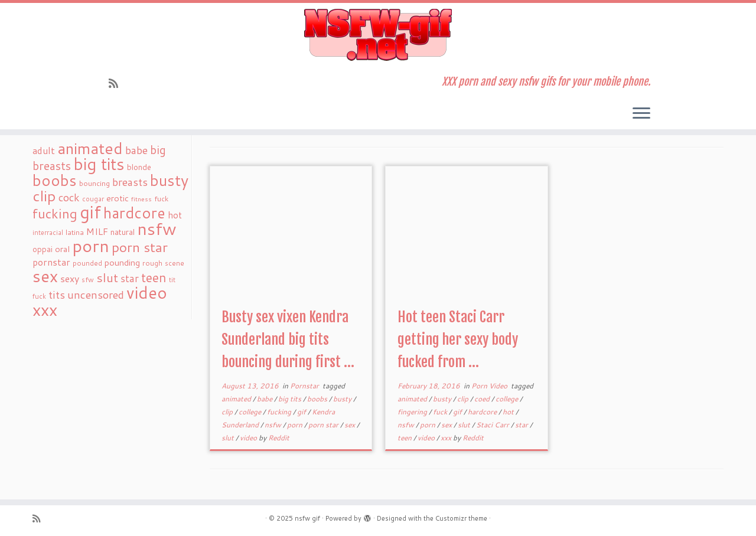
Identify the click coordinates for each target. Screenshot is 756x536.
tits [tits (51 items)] (57, 295)
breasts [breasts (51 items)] (130, 182)
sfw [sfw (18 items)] (88, 280)
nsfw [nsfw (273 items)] (157, 228)
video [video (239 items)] (147, 292)
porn (296, 425)
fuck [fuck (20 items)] (161, 198)
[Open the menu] (641, 114)
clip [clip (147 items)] (44, 196)
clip (228, 412)
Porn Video (490, 386)
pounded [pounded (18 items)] (87, 263)
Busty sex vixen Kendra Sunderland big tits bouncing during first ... (288, 339)
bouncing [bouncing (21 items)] (94, 183)
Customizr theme (461, 518)
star (522, 425)
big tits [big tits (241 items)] (99, 164)
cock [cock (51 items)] (69, 197)
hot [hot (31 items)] (175, 215)
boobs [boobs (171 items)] (55, 180)
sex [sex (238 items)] (45, 276)
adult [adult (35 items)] (44, 151)
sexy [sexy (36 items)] (70, 278)
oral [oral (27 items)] (62, 249)
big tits (291, 399)
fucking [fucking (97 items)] (55, 213)
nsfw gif (307, 518)
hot (509, 412)
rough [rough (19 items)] (152, 263)
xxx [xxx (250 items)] (45, 309)
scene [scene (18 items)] (175, 263)
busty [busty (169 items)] (169, 180)
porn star (324, 425)
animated (237, 399)
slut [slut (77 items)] (107, 277)
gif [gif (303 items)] (90, 212)
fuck (441, 412)
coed (483, 399)
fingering (413, 412)
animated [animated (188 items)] (90, 148)
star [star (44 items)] (130, 278)
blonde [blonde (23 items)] (139, 167)
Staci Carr (493, 425)
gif (302, 412)
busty (343, 399)
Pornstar (305, 386)
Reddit (279, 438)
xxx (447, 438)
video (249, 438)
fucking (280, 412)
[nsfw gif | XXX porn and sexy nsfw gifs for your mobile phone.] (378, 35)
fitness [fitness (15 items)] (141, 199)
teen (405, 438)
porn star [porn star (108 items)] (140, 247)
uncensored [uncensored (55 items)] (96, 295)
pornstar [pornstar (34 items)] (51, 262)
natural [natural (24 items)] (123, 232)
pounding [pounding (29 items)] (122, 262)
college (251, 412)
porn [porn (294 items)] (91, 245)
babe (265, 399)
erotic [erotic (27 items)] (118, 198)
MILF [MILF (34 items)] (97, 231)
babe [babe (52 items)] (136, 150)
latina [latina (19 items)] (75, 232)
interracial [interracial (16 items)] (48, 233)
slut (229, 438)
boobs (318, 399)
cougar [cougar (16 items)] (93, 199)
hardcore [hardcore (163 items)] (134, 213)
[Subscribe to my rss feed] (117, 83)
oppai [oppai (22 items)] (43, 249)
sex (351, 425)
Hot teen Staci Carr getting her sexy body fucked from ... (458, 339)
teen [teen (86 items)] (154, 277)
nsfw (274, 425)
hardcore (483, 412)
